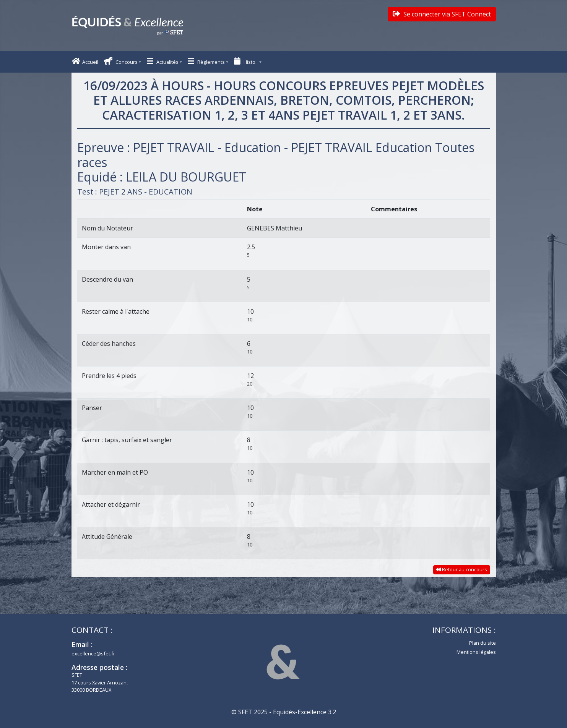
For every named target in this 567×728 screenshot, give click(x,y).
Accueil (85, 61)
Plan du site (483, 643)
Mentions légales (476, 652)
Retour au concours (461, 569)
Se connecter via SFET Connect (442, 14)
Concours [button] (121, 61)
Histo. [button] (246, 61)
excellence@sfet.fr (93, 653)
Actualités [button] (163, 61)
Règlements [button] (206, 61)
